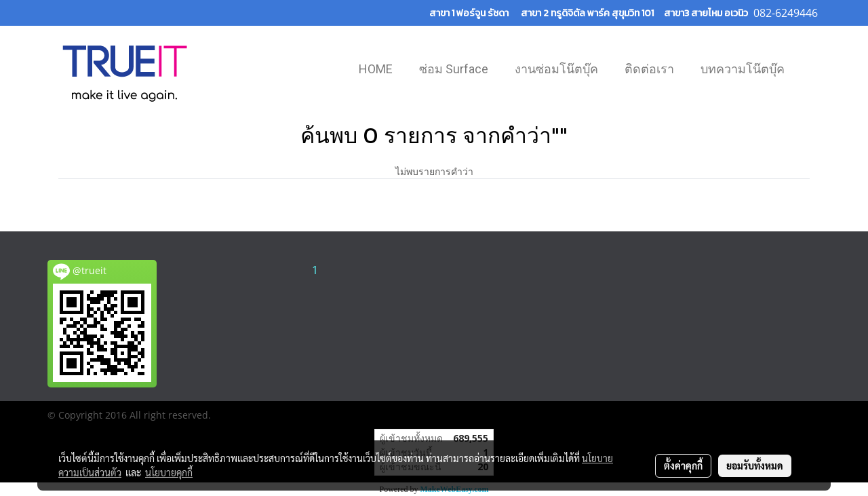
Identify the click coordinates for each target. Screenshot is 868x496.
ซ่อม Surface (454, 69)
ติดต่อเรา (649, 69)
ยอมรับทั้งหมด (755, 465)
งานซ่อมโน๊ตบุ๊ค (556, 69)
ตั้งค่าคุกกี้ (683, 465)
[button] (810, 71)
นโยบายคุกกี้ (169, 472)
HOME (376, 69)
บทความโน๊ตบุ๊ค (743, 69)
